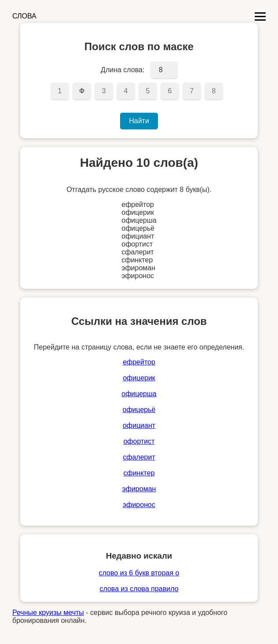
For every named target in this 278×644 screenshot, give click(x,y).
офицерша (139, 394)
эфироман (139, 489)
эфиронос (139, 505)
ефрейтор (139, 362)
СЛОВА (24, 16)
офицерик (139, 378)
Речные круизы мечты (48, 613)
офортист (139, 441)
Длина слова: (123, 70)
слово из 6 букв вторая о (139, 573)
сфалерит (139, 457)
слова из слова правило (139, 589)
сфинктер (139, 473)
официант (139, 425)
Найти (139, 121)
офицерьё (139, 410)
